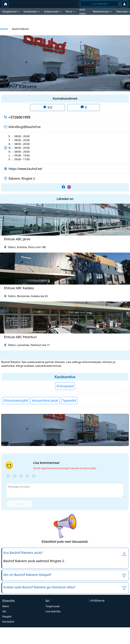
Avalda (19, 504)
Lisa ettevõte (53, 611)
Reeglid (7, 616)
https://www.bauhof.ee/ (25, 169)
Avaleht (4, 29)
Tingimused (52, 606)
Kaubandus (65, 377)
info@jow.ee (97, 600)
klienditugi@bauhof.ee (25, 127)
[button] (65, 430)
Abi (4, 611)
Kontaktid (8, 622)
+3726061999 (19, 117)
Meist (6, 606)
